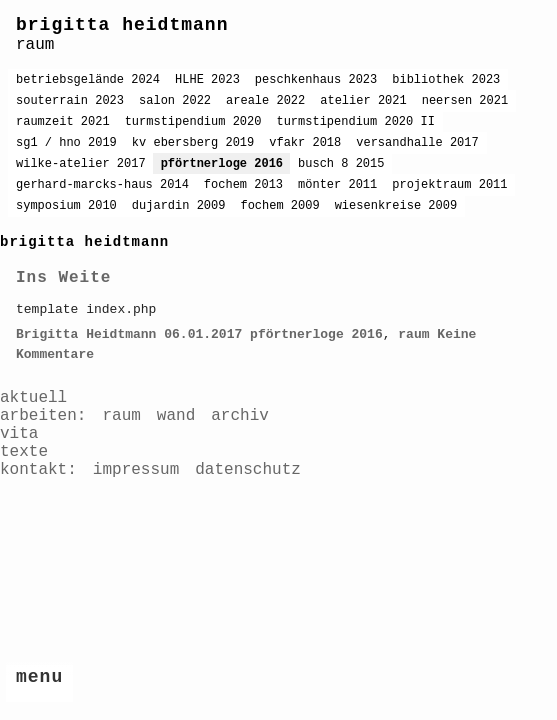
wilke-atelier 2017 (81, 164)
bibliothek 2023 (446, 80)
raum (413, 334)
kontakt (33, 470)
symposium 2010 (66, 206)
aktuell (33, 398)
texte (24, 452)
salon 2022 (175, 101)
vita (19, 434)
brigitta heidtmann (122, 25)
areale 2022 (265, 101)
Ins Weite (63, 278)
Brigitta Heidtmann (86, 334)
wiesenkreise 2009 (396, 206)
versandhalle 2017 (417, 143)
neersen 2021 (465, 101)
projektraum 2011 (449, 185)
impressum (136, 470)
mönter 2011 (337, 185)
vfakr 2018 (305, 143)
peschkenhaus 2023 (316, 80)
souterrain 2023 (70, 101)
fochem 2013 (243, 185)
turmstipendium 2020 (193, 122)
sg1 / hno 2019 (66, 143)
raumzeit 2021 (63, 122)
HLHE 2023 (207, 80)
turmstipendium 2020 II (355, 122)
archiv (240, 416)
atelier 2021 (363, 101)
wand (176, 416)
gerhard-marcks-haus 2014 (102, 185)
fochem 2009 (279, 206)
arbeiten (38, 416)
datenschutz (248, 470)
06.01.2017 (203, 334)
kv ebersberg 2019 (193, 143)
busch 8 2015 (341, 164)
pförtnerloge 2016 (222, 164)
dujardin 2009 (179, 206)
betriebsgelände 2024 (88, 80)
